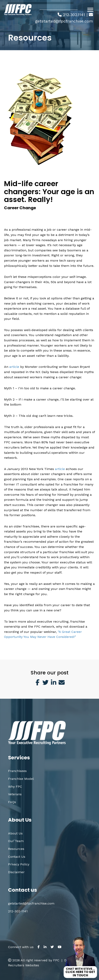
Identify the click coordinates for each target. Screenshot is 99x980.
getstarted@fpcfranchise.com (64, 21)
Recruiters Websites (24, 965)
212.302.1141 (74, 15)
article (14, 367)
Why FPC (15, 787)
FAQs (12, 802)
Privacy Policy (19, 864)
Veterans (15, 794)
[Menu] (90, 10)
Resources (16, 849)
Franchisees (17, 771)
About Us (15, 833)
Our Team (16, 841)
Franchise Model (21, 779)
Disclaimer (16, 872)
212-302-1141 (18, 911)
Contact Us (17, 857)
